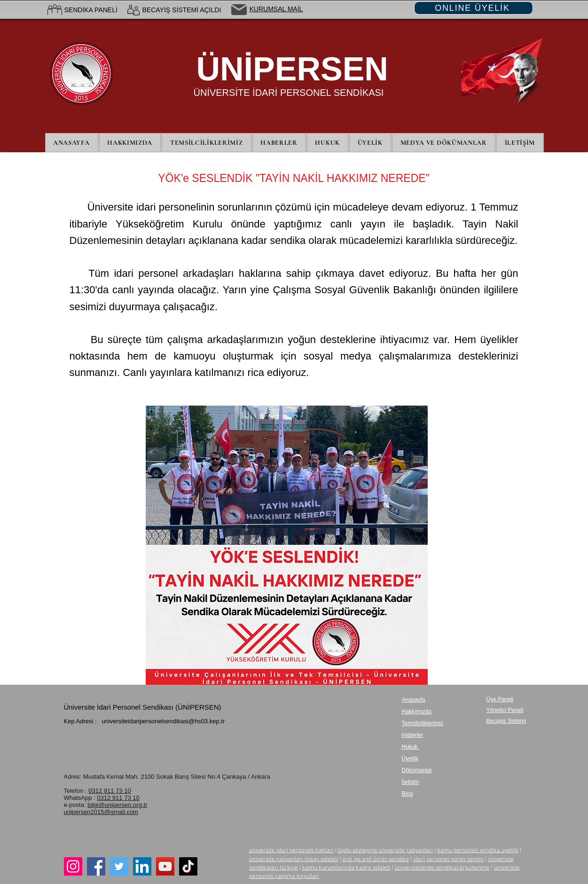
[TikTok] (188, 866)
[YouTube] (165, 866)
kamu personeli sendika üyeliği (478, 851)
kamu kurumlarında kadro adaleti (346, 868)
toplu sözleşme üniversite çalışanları (385, 851)
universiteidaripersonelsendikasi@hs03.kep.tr (163, 721)
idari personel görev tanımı (448, 860)
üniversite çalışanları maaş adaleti (294, 860)
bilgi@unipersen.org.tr (117, 805)
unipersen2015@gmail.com (101, 812)
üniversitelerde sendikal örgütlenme (442, 868)
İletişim (411, 782)
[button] (370, 143)
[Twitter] (119, 866)
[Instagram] (73, 866)
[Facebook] (96, 866)
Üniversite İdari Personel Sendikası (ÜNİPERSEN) (143, 707)
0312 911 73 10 (110, 791)
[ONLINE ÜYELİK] (474, 8)
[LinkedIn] (142, 866)
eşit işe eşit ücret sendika (376, 860)
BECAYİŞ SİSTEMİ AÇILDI (182, 10)
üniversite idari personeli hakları (291, 851)
